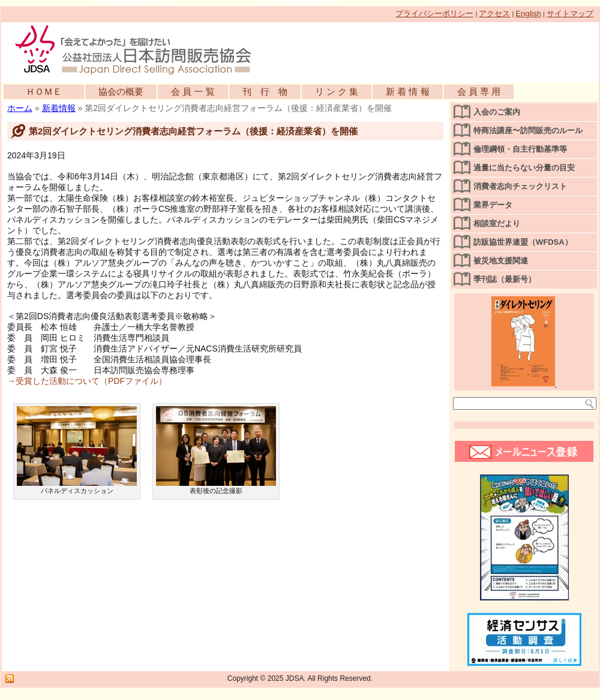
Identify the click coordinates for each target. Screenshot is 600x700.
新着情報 (59, 108)
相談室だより (497, 223)
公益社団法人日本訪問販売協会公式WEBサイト (139, 49)
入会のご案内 (497, 112)
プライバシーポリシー (434, 13)
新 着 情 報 (408, 91)
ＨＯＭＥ (44, 91)
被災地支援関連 (501, 261)
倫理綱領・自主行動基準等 (520, 149)
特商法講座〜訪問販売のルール (528, 130)
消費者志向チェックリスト (520, 186)
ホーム (20, 108)
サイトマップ (570, 13)
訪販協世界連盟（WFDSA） (523, 242)
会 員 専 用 (479, 91)
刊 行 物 (265, 91)
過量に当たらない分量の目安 (524, 168)
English (528, 13)
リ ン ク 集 (337, 91)
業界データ (493, 205)
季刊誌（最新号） (505, 279)
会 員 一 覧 (193, 91)
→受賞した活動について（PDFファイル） (87, 381)
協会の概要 (121, 91)
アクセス (494, 13)
